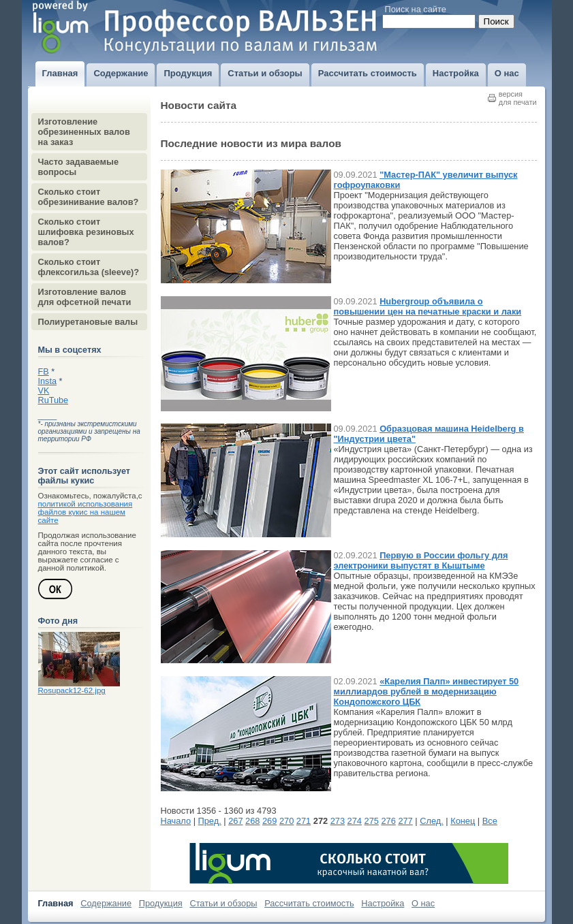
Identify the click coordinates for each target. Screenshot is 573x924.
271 (304, 821)
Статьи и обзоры (223, 903)
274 (355, 821)
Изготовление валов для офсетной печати (85, 297)
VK (44, 391)
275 (372, 821)
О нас (423, 903)
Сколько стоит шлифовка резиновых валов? (86, 232)
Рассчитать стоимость (309, 903)
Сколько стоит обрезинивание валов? (89, 197)
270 (286, 821)
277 (405, 821)
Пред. (210, 821)
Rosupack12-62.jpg (72, 690)
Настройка (383, 903)
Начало (176, 821)
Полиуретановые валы (88, 322)
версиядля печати (518, 98)
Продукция (161, 903)
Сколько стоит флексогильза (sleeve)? (89, 267)
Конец (463, 821)
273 (338, 821)
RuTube (53, 400)
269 (269, 821)
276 (388, 821)
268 (252, 821)
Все (490, 821)
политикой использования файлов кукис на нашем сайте (86, 512)
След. (432, 821)
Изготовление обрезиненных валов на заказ (84, 132)
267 (235, 821)
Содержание (106, 903)
